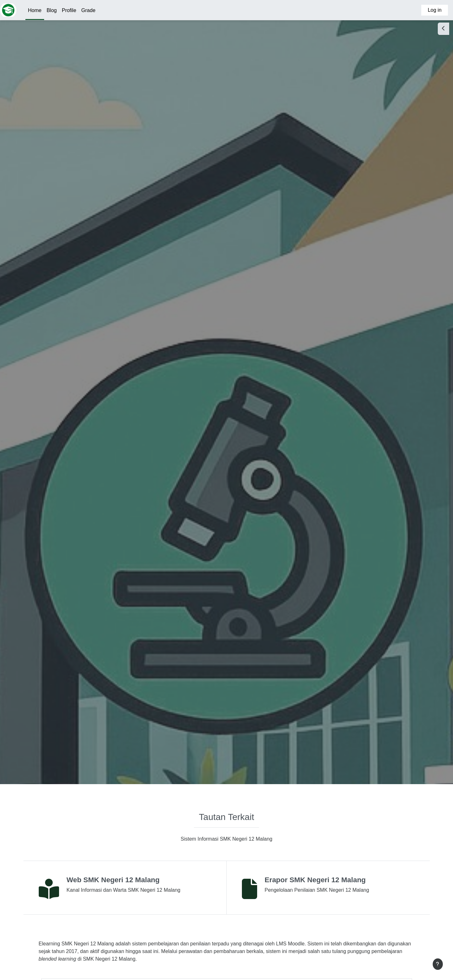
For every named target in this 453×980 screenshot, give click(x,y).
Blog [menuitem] (52, 10)
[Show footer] (438, 964)
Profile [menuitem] (69, 10)
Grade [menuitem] (88, 10)
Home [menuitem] (35, 10)
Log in (435, 10)
